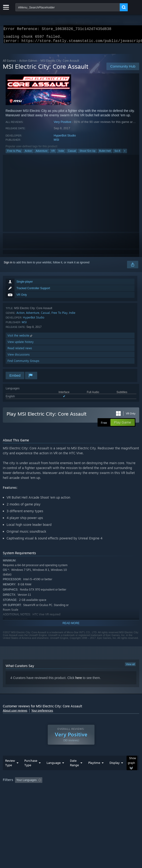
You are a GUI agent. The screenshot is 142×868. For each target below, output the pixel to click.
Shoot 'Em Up (87, 154)
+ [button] (125, 154)
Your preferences (42, 713)
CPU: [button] (86, 796)
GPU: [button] (102, 796)
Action (28, 154)
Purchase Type (31, 772)
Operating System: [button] (62, 796)
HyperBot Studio (65, 138)
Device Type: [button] (122, 796)
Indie (61, 154)
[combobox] (68, 7)
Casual (72, 154)
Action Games (28, 63)
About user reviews (15, 713)
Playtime (94, 772)
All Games (9, 63)
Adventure (42, 154)
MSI (56, 142)
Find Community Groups (23, 364)
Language (54, 772)
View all (130, 667)
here (79, 681)
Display (115, 772)
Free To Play (60, 316)
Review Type (10, 772)
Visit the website (20, 338)
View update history (21, 345)
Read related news (20, 351)
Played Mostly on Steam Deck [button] (23, 796)
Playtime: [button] (110, 789)
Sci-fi (117, 154)
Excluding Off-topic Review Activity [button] (74, 789)
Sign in (8, 265)
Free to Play (14, 154)
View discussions (19, 357)
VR (53, 154)
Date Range (74, 772)
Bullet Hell (105, 154)
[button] (18, 789)
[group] (71, 793)
